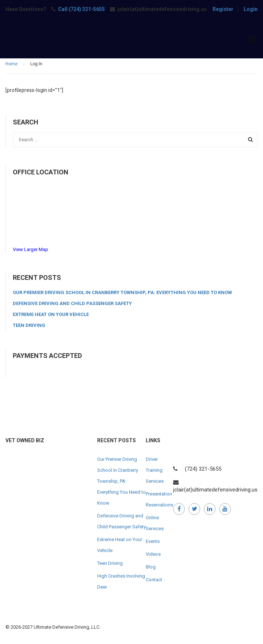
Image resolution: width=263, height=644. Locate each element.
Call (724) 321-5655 (81, 9)
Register (223, 9)
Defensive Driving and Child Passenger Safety (72, 303)
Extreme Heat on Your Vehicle (51, 314)
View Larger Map (31, 249)
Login (251, 9)
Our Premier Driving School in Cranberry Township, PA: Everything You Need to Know (122, 292)
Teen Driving (29, 325)
